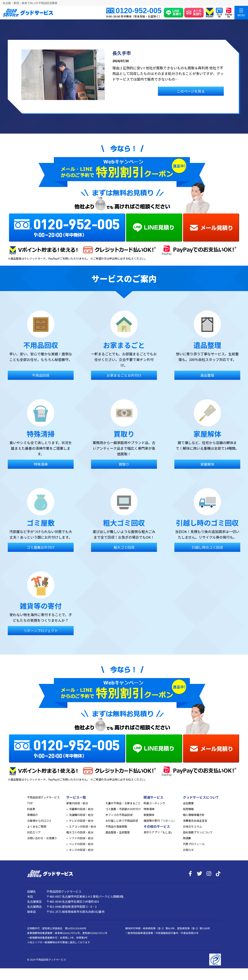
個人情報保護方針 (194, 815)
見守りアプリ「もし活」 (158, 832)
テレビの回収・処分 (81, 821)
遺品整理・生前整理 (118, 832)
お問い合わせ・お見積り (42, 838)
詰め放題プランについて (198, 832)
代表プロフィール (194, 844)
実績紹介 (33, 815)
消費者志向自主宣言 (195, 821)
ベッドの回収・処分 (81, 844)
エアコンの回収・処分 (83, 826)
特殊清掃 (149, 809)
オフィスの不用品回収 (119, 815)
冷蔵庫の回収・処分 (81, 809)
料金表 (31, 809)
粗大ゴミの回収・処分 (80, 832)
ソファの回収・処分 (81, 838)
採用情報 (188, 809)
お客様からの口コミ (39, 821)
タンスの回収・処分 (81, 850)
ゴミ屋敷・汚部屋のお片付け (123, 809)
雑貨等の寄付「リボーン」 (160, 821)
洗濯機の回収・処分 (81, 815)
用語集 (187, 838)
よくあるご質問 (37, 826)
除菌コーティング (154, 803)
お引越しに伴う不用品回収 (122, 821)
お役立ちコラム (192, 826)
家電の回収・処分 (77, 803)
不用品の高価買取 (116, 826)
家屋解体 (149, 815)
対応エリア (34, 832)
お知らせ (188, 850)
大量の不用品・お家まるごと (123, 803)
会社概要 (188, 803)
